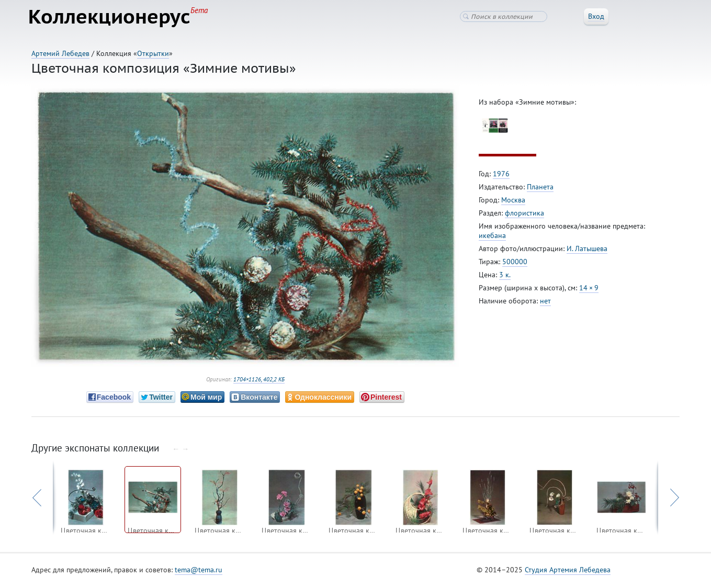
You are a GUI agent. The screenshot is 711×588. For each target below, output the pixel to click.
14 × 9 (589, 290)
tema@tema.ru (199, 572)
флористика (524, 215)
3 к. (505, 277)
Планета (540, 189)
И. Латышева (587, 251)
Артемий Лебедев (60, 53)
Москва (513, 202)
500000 (515, 264)
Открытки (153, 53)
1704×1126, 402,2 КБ (259, 381)
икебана (492, 238)
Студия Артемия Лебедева (568, 572)
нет (545, 303)
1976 (501, 176)
